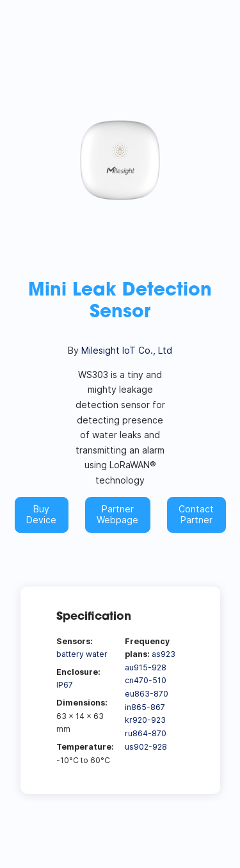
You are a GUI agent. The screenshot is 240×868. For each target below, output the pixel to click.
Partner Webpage (117, 514)
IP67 (65, 685)
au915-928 (146, 667)
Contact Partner (196, 514)
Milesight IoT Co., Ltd (127, 350)
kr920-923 (145, 720)
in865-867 (145, 707)
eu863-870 (147, 694)
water (97, 654)
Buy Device (41, 514)
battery (70, 654)
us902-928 (146, 747)
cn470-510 (146, 680)
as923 (164, 654)
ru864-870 (146, 733)
